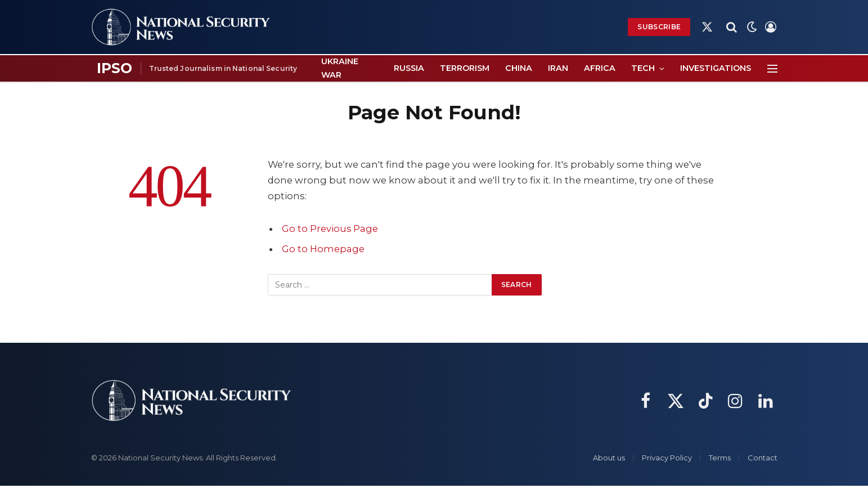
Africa (600, 68)
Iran (558, 68)
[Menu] (772, 68)
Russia (409, 68)
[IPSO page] (115, 69)
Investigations (716, 68)
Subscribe (659, 27)
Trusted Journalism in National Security (223, 68)
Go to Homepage (323, 249)
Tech (643, 68)
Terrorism (465, 68)
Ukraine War (340, 68)
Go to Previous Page (330, 229)
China (519, 68)
